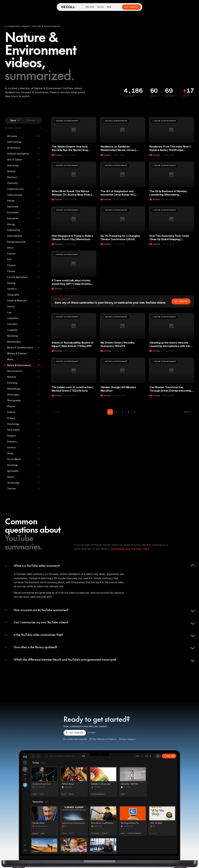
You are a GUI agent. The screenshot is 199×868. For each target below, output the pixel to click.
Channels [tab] (33, 120)
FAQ (109, 7)
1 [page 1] (110, 412)
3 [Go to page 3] (123, 412)
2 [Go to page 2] (116, 412)
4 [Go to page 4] (129, 412)
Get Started (131, 7)
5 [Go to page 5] (135, 412)
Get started (181, 301)
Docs (101, 7)
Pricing (90, 7)
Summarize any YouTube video (130, 549)
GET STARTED (75, 733)
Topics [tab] (15, 120)
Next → (188, 412)
